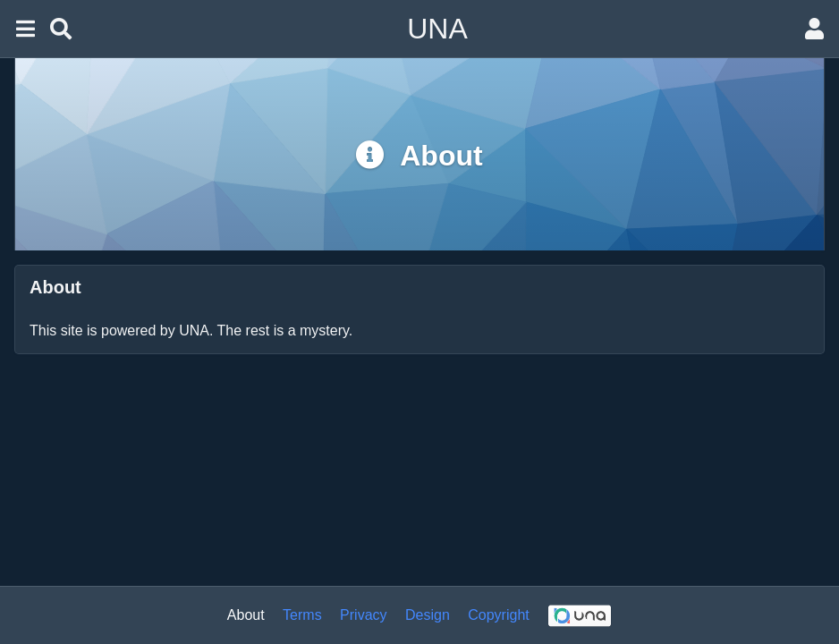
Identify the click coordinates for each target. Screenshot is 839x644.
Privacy (363, 615)
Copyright (498, 615)
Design (428, 615)
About (246, 615)
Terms (302, 615)
